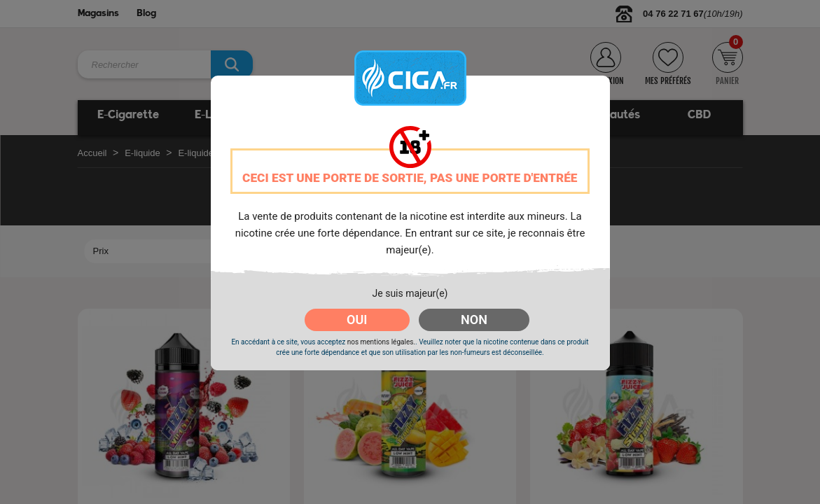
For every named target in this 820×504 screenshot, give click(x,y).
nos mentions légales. (381, 342)
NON (474, 320)
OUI (357, 320)
